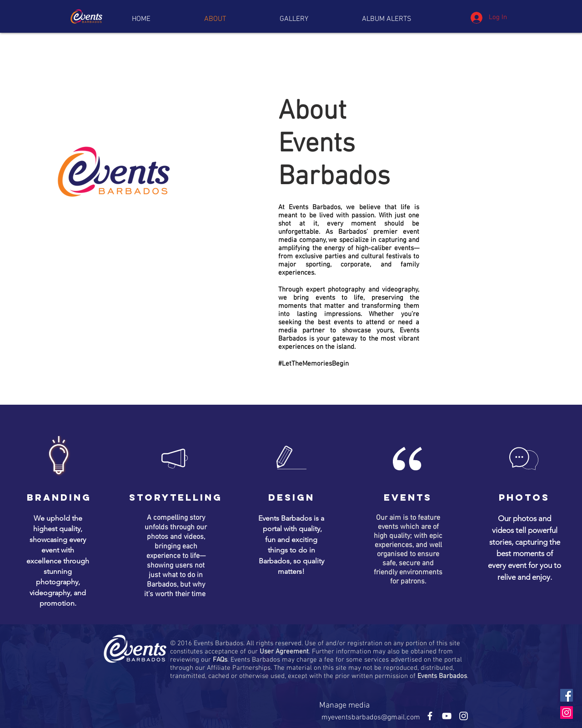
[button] (387, 19)
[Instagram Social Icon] (567, 713)
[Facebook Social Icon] (567, 695)
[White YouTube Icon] (447, 716)
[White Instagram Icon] (464, 716)
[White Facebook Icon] (430, 716)
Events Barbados (442, 676)
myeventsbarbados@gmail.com (371, 718)
